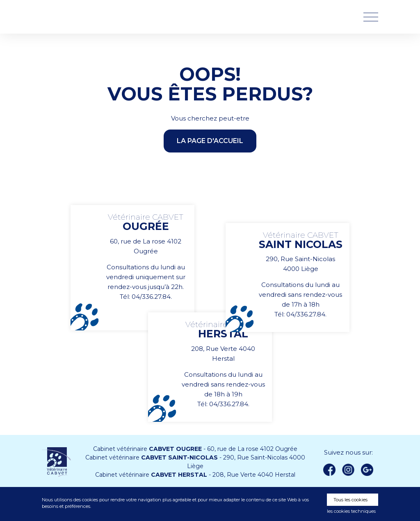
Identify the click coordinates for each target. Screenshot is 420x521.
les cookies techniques (351, 511)
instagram (348, 470)
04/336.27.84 (151, 297)
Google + (370, 470)
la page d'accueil (210, 141)
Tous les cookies (350, 500)
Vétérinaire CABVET (85, 17)
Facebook (329, 470)
